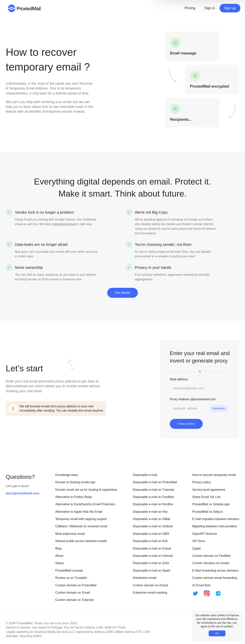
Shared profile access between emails (81, 541)
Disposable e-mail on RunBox (153, 504)
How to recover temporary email (214, 475)
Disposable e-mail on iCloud (152, 548)
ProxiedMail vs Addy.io (208, 512)
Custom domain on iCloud (150, 585)
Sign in (210, 8)
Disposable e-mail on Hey (150, 512)
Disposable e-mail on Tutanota (154, 490)
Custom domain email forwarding (215, 578)
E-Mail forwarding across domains (215, 571)
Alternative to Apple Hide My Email (79, 512)
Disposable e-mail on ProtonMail (155, 482)
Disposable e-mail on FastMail (153, 497)
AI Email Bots (202, 585)
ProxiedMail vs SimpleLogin (211, 504)
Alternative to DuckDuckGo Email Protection (85, 504)
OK (217, 633)
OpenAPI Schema (205, 534)
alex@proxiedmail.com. (23, 493)
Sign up (230, 8)
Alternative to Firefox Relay (74, 497)
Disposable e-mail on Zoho (151, 563)
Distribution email (145, 578)
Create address (186, 424)
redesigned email (64, 224)
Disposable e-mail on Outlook (153, 526)
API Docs (199, 541)
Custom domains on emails (211, 563)
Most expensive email (70, 534)
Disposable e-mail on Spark (152, 571)
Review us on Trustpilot (71, 578)
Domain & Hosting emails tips (75, 482)
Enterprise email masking (150, 593)
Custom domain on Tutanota (75, 600)
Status (60, 563)
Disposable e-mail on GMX (151, 534)
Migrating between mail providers (215, 526)
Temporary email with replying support (81, 519)
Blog (58, 548)
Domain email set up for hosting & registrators (86, 490)
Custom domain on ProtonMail (76, 585)
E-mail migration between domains (216, 519)
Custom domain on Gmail (73, 593)
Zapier (197, 548)
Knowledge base (67, 475)
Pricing (190, 8)
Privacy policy (202, 482)
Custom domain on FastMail (211, 556)
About (59, 556)
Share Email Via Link (207, 497)
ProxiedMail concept (69, 571)
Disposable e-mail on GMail (152, 519)
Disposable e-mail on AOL (151, 541)
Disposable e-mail (145, 475)
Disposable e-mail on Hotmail (153, 556)
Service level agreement (209, 490)
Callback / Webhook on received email (81, 526)
